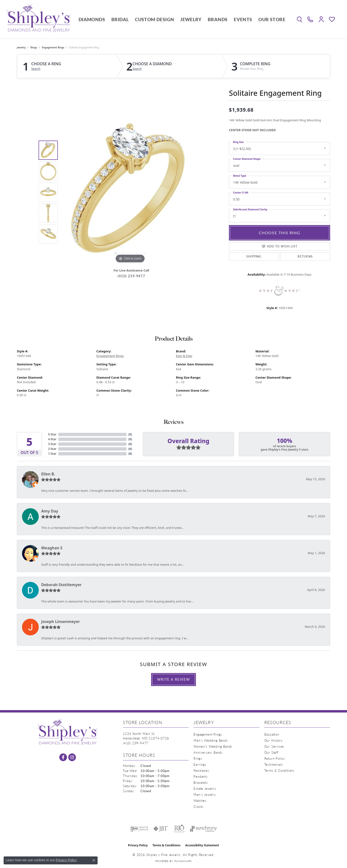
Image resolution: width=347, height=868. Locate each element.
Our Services (274, 746)
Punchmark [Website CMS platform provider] (183, 861)
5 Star (52, 434)
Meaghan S (52, 548)
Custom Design (154, 19)
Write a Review (173, 679)
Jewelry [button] (191, 19)
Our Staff (271, 752)
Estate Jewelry (205, 788)
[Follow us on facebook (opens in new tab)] (63, 757)
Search (36, 69)
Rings (34, 47)
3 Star (52, 444)
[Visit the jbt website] (161, 829)
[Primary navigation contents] (182, 19)
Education (272, 734)
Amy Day (50, 511)
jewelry (21, 47)
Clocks (199, 806)
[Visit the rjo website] (179, 829)
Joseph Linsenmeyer (60, 622)
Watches (200, 800)
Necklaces (201, 770)
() (130, 434)
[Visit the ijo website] (139, 829)
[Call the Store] (136, 743)
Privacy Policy (138, 845)
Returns (305, 256)
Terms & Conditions (279, 770)
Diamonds (92, 19)
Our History (274, 740)
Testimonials (274, 764)
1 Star (52, 454)
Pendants (200, 776)
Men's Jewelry (205, 794)
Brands (218, 19)
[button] (299, 19)
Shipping (254, 256)
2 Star (52, 449)
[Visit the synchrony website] (204, 829)
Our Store (272, 19)
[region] (130, 192)
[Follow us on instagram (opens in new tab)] (72, 757)
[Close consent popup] (94, 860)
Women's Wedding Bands (213, 746)
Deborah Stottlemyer (61, 585)
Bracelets (201, 782)
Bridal (120, 19)
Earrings (200, 764)
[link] (310, 19)
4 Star (52, 439)
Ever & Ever (184, 356)
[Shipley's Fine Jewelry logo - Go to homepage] (39, 19)
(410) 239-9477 (131, 276)
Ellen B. (48, 474)
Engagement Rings (53, 47)
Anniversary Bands (208, 752)
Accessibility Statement (202, 845)
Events (243, 19)
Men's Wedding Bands (211, 740)
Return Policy (275, 758)
